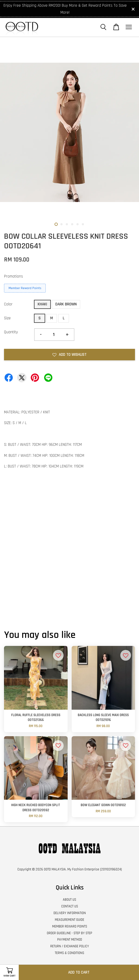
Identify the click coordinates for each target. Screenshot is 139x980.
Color (8, 304)
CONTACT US (70, 906)
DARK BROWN (66, 304)
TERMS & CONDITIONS (69, 953)
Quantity (11, 332)
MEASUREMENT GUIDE (69, 920)
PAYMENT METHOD (70, 940)
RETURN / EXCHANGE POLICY (70, 946)
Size (7, 318)
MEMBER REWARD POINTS (70, 926)
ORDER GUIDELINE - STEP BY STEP (69, 933)
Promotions (13, 276)
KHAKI (42, 304)
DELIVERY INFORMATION (70, 913)
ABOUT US (69, 900)
